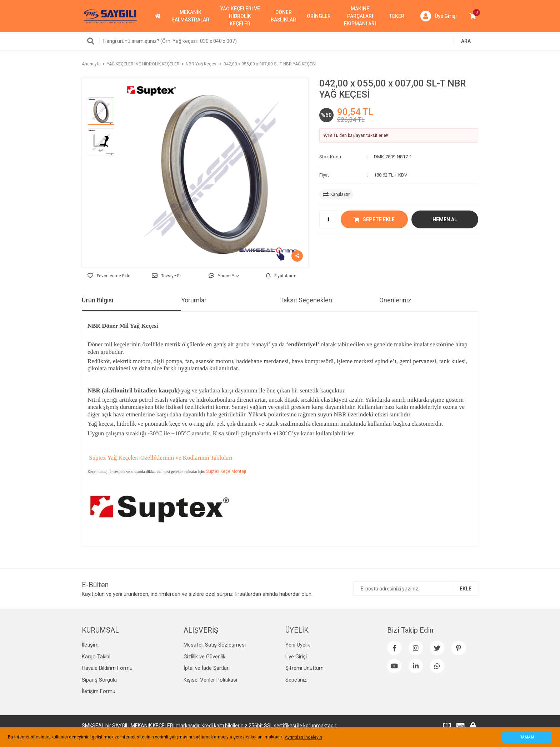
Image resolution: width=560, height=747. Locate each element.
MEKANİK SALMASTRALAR (190, 16)
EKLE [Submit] (466, 589)
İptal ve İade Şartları (207, 668)
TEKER (397, 16)
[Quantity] (328, 219)
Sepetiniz (296, 680)
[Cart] (473, 16)
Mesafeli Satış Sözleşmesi (215, 645)
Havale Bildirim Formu (107, 668)
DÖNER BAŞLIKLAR (283, 16)
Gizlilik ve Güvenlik (204, 657)
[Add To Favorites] (109, 276)
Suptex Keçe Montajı (226, 471)
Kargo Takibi (96, 657)
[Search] (280, 41)
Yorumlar (194, 300)
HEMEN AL (445, 219)
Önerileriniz (395, 300)
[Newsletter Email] (416, 589)
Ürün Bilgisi (97, 300)
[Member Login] (439, 16)
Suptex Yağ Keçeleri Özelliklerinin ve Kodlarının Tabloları (160, 458)
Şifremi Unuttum (304, 668)
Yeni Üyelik (298, 645)
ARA (466, 41)
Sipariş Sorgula (99, 680)
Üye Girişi (296, 657)
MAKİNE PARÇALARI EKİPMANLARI (360, 16)
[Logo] (110, 16)
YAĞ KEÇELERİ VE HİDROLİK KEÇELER (240, 16)
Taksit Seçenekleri (306, 300)
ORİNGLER (319, 16)
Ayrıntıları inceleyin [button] (303, 737)
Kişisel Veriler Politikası (210, 680)
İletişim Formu (99, 691)
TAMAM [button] (527, 737)
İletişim (90, 645)
